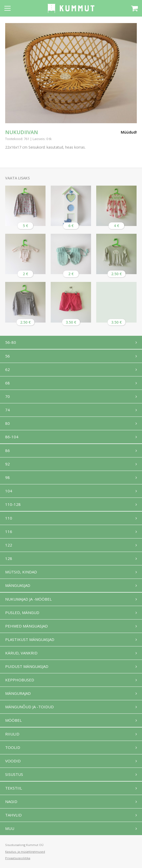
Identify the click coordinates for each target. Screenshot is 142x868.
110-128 (13, 504)
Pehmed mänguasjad (27, 626)
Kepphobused (20, 680)
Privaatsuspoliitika (18, 858)
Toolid (13, 747)
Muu (10, 828)
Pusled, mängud (22, 612)
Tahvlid (13, 815)
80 (8, 423)
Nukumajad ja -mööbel (28, 599)
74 (8, 410)
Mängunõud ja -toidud (29, 707)
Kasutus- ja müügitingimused (25, 852)
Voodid (13, 761)
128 (9, 558)
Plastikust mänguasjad (30, 639)
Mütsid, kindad (21, 572)
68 (8, 383)
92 (8, 464)
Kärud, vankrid (21, 653)
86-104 (12, 437)
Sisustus (14, 774)
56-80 (11, 342)
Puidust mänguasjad (27, 666)
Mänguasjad (18, 585)
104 (9, 491)
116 (9, 531)
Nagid (11, 801)
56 (8, 356)
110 (9, 518)
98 (8, 477)
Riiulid (12, 734)
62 (8, 369)
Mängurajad (18, 693)
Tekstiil (14, 788)
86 (8, 450)
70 (8, 396)
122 (9, 545)
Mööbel (13, 720)
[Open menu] (8, 8)
